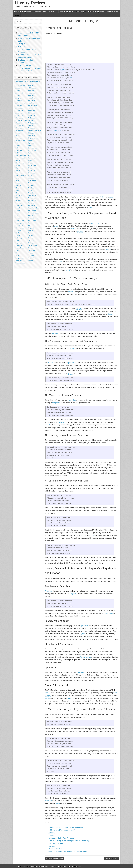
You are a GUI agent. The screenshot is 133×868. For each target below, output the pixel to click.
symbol (83, 634)
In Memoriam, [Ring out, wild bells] (62, 830)
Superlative (19, 243)
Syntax (18, 250)
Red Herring (20, 228)
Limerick (18, 180)
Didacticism (32, 135)
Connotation (20, 128)
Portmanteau (33, 220)
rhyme (47, 693)
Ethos (30, 145)
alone (62, 70)
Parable (18, 203)
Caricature (19, 118)
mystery (71, 374)
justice (109, 249)
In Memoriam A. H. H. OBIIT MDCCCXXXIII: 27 (66, 827)
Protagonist (20, 225)
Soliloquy (19, 238)
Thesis (31, 253)
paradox (71, 363)
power (58, 803)
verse (91, 208)
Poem (18, 218)
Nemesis (19, 195)
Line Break (32, 180)
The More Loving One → (111, 858)
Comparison (20, 125)
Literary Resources (112, 12)
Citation (17, 15)
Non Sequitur (33, 195)
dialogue (110, 314)
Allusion (18, 90)
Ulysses (52, 846)
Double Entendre (21, 140)
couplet (51, 385)
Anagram (31, 93)
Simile (30, 235)
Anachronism (20, 93)
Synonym (32, 248)
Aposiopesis (33, 105)
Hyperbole (19, 168)
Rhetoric (18, 230)
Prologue (103, 197)
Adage (31, 85)
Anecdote (32, 98)
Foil (30, 155)
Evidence (19, 150)
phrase (71, 292)
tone (60, 262)
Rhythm (18, 233)
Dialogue (31, 133)
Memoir (18, 185)
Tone (17, 255)
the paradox (109, 613)
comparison (56, 403)
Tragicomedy (20, 258)
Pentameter (32, 210)
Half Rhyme (20, 163)
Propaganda (20, 223)
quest (68, 270)
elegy (56, 226)
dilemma (79, 309)
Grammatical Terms (40, 12)
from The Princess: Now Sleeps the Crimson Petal (68, 852)
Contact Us (53, 867)
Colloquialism (33, 123)
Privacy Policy (62, 867)
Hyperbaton (32, 165)
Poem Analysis (53, 12)
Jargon (18, 178)
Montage (31, 188)
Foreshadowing (21, 158)
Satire (18, 235)
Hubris (18, 165)
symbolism (84, 626)
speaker (73, 349)
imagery (55, 333)
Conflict (31, 125)
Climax (18, 123)
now (93, 535)
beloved (74, 229)
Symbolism (19, 245)
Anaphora (48, 591)
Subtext (31, 240)
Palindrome (32, 200)
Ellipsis (31, 140)
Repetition (32, 228)
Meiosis (31, 183)
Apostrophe (20, 108)
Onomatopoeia (33, 198)
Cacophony (20, 115)
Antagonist (19, 100)
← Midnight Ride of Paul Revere (54, 858)
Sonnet (31, 238)
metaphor (48, 425)
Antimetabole (20, 103)
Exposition (32, 150)
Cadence (31, 115)
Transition (19, 260)
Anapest (31, 95)
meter (70, 698)
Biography (32, 113)
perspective (72, 400)
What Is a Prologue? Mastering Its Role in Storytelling (69, 841)
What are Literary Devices (96, 12)
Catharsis (32, 118)
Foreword (32, 158)
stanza (51, 363)
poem (111, 197)
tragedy (80, 232)
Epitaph (31, 143)
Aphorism (19, 105)
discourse (48, 801)
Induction (31, 170)
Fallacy (31, 153)
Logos (18, 183)
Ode (17, 198)
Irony (30, 175)
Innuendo (32, 173)
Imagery (18, 170)
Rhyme (31, 230)
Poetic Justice (33, 218)
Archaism (32, 108)
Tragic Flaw (32, 258)
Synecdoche (33, 245)
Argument (32, 110)
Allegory (18, 88)
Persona (18, 213)
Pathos (18, 210)
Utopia (31, 260)
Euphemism (32, 148)
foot (71, 78)
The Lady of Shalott (56, 843)
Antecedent (32, 100)
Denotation (19, 130)
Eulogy (18, 148)
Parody (18, 208)
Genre (18, 160)
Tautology (32, 250)
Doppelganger (33, 138)
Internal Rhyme (21, 175)
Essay (18, 145)
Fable (17, 153)
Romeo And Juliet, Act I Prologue (61, 838)
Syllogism (32, 243)
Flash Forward (21, 155)
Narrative (31, 193)
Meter (17, 188)
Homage (31, 163)
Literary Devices (30, 3)
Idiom (30, 168)
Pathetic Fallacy (34, 208)
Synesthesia (20, 248)
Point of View (20, 220)
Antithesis (32, 103)
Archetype (19, 110)
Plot (17, 215)
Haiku (30, 160)
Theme (18, 253)
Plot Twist (32, 215)
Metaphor (32, 185)
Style (17, 240)
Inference (19, 173)
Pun (30, 225)
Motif (30, 190)
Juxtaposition (33, 178)
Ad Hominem (20, 85)
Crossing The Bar (55, 849)
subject (47, 698)
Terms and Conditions (74, 867)
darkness (58, 130)
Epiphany (19, 143)
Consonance (33, 128)
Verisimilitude (20, 263)
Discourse (19, 138)
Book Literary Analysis (67, 12)
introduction (95, 223)
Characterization (21, 120)
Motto (17, 193)
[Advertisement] (82, 49)
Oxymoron (19, 200)
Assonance (19, 113)
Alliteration (32, 88)
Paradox (31, 203)
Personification (85, 657)
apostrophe (82, 672)
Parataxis (32, 205)
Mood (17, 190)
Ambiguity (32, 90)
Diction (18, 135)
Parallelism (19, 205)
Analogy (18, 95)
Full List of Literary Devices (23, 12)
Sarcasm (31, 233)
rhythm (73, 594)
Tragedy (31, 255)
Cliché (30, 120)
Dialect (18, 133)
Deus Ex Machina (34, 130)
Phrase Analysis (81, 12)
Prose (30, 223)
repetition (63, 422)
